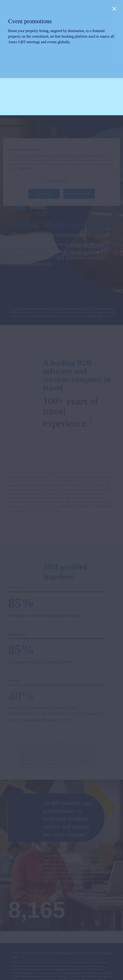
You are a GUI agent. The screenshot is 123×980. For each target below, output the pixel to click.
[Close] (114, 9)
